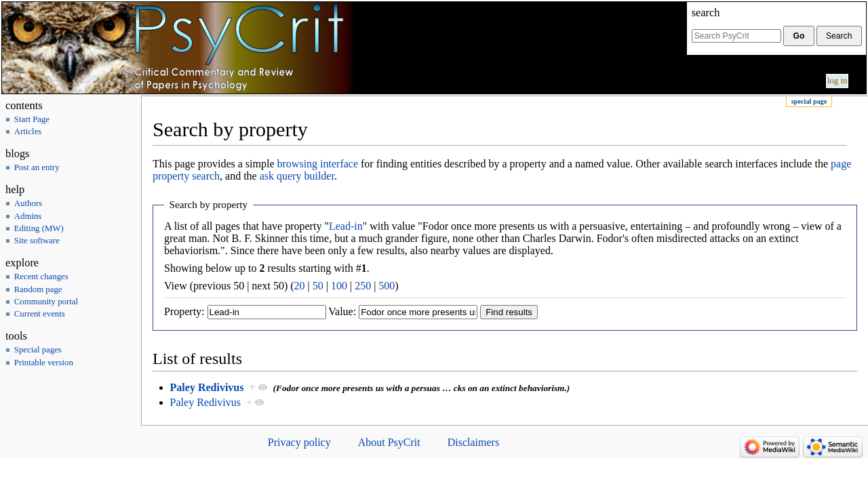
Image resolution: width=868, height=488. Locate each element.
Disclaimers (473, 442)
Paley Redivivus (207, 387)
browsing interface (318, 164)
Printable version (44, 363)
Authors (28, 203)
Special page (809, 101)
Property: (184, 311)
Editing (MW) (39, 228)
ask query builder (297, 176)
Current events (40, 314)
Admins (28, 216)
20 (300, 286)
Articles (28, 131)
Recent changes (41, 277)
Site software (37, 241)
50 (318, 286)
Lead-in (346, 226)
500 (387, 286)
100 (339, 286)
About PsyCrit (389, 442)
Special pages (38, 350)
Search (706, 13)
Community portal (46, 302)
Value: (342, 311)
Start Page (32, 119)
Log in (837, 81)
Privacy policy (299, 442)
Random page (38, 289)
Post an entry (37, 167)
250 (363, 286)
